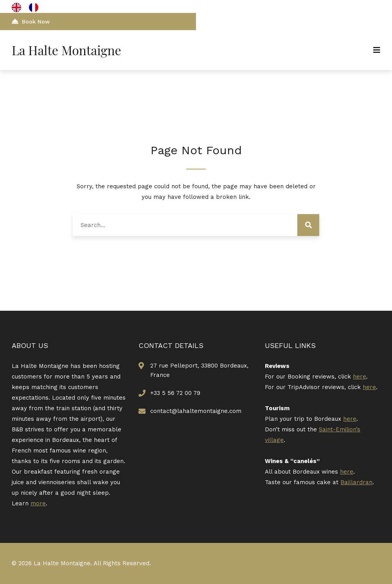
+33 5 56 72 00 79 (175, 393)
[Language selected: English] (29, 7)
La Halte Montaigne (67, 50)
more (38, 503)
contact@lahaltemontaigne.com (196, 411)
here (360, 377)
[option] (36, 7)
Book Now (31, 21)
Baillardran (356, 482)
